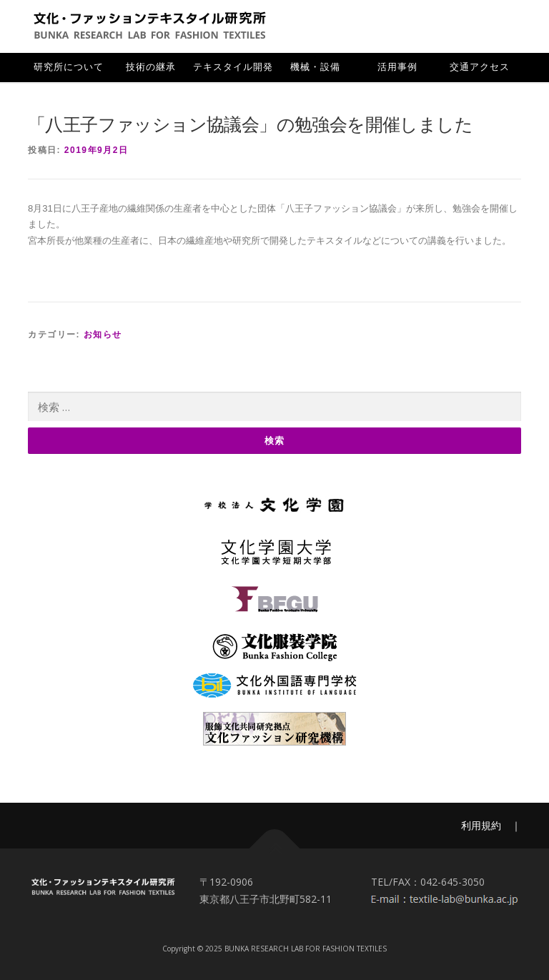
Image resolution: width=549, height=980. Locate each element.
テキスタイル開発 (233, 67)
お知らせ (103, 335)
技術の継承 (151, 67)
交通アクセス (480, 67)
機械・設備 (315, 67)
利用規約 (481, 825)
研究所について (69, 67)
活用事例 (397, 67)
